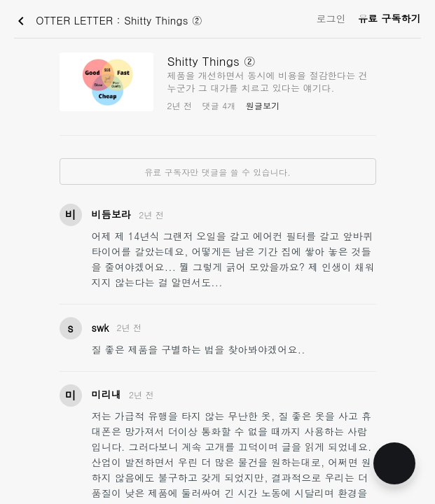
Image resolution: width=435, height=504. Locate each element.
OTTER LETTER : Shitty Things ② (108, 21)
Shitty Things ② (212, 61)
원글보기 (263, 105)
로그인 (331, 18)
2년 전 (151, 215)
